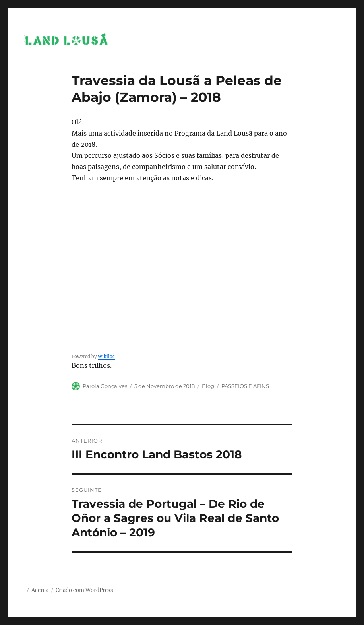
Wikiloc (106, 357)
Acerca (40, 590)
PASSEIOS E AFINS (245, 386)
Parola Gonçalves (105, 386)
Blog (208, 386)
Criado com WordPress (84, 590)
